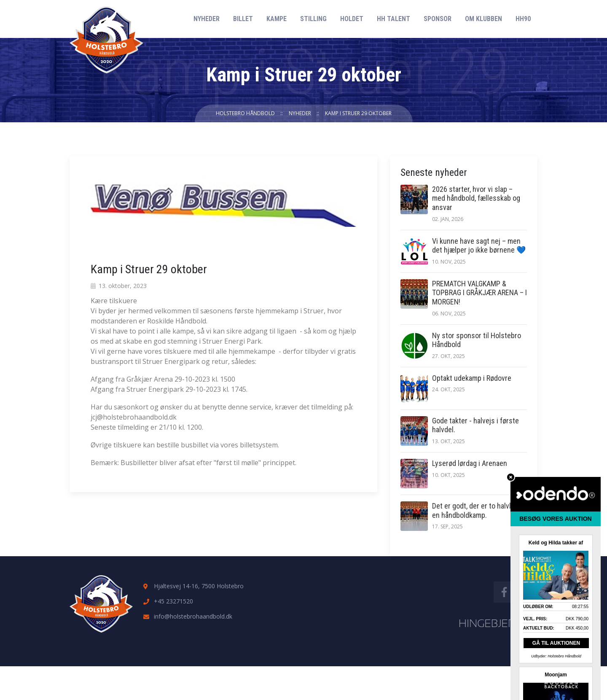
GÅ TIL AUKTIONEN (556, 643)
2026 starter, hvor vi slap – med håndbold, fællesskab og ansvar (476, 198)
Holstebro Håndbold (245, 113)
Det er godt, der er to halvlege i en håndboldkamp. (479, 510)
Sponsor (438, 19)
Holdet (352, 19)
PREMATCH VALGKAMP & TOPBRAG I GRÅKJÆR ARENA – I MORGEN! (479, 293)
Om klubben (483, 19)
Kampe (277, 19)
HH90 (523, 19)
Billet (243, 19)
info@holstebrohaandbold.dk (193, 616)
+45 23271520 (173, 601)
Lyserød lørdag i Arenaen (470, 463)
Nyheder (207, 19)
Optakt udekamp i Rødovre (472, 378)
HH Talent (393, 19)
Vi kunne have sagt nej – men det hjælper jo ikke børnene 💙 (479, 246)
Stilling (313, 19)
